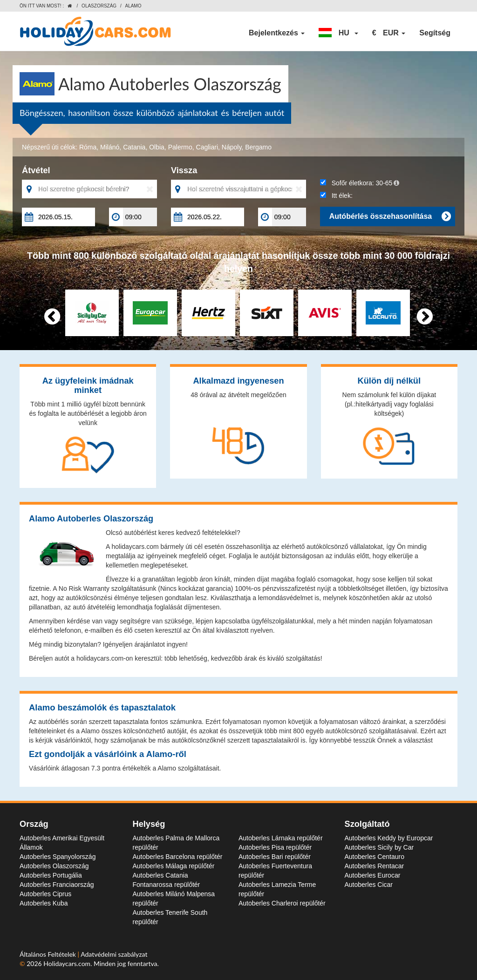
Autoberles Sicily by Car (379, 847)
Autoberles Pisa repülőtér (275, 847)
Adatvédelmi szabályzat (114, 954)
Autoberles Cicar (369, 885)
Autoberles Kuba (44, 903)
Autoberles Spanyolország (58, 857)
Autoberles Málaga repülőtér (174, 866)
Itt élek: (336, 196)
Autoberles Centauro (375, 857)
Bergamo (258, 147)
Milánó (110, 147)
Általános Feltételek (49, 954)
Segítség (435, 33)
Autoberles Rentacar (375, 866)
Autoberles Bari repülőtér (275, 857)
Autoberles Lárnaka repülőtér (281, 838)
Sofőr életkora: (360, 183)
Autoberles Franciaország (57, 885)
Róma (88, 147)
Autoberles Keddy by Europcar (389, 838)
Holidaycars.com (67, 963)
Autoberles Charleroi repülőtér (282, 903)
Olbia (157, 147)
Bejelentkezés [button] (277, 33)
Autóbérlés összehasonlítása (390, 216)
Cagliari (207, 147)
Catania (134, 147)
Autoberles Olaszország (54, 866)
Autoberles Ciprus (45, 894)
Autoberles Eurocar (373, 875)
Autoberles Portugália (51, 875)
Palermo (180, 147)
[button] (338, 33)
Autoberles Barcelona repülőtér (178, 857)
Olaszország (99, 6)
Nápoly (232, 147)
